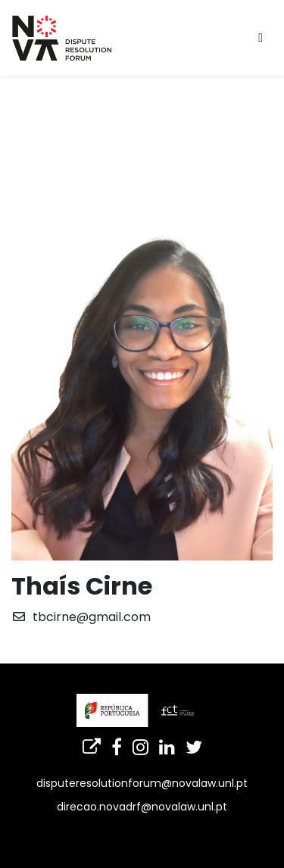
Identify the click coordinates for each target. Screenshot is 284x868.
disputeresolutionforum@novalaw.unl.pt (142, 783)
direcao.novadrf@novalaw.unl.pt (142, 807)
